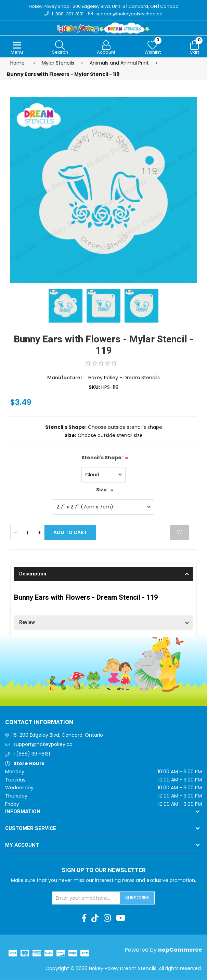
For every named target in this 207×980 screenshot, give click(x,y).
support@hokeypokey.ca (43, 745)
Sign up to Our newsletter (104, 871)
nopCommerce (180, 950)
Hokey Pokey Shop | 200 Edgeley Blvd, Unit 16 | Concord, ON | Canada (103, 6)
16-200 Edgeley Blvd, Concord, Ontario (58, 735)
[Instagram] (107, 918)
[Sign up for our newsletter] (87, 898)
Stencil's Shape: (102, 458)
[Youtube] (121, 918)
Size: (102, 490)
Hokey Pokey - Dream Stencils (124, 378)
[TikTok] (95, 918)
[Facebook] (84, 918)
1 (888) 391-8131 (32, 754)
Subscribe (137, 898)
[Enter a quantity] (27, 533)
